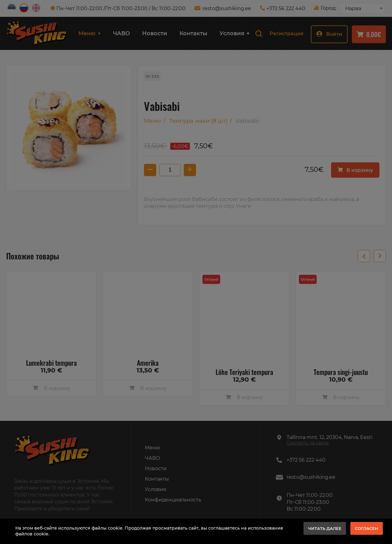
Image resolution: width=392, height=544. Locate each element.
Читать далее (325, 528)
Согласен (367, 528)
